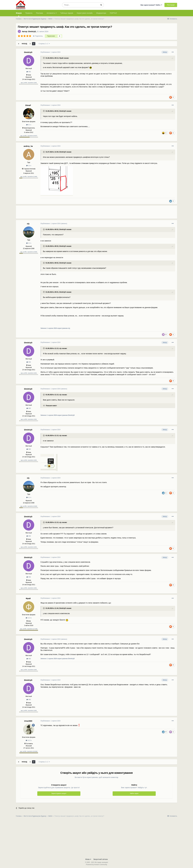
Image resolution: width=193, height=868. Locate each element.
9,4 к (29, 125)
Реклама (40, 13)
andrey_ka (28, 146)
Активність (52, 13)
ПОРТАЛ (113, 13)
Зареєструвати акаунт (59, 793)
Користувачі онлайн (85, 13)
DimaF (28, 105)
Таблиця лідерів (67, 13)
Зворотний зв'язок (101, 859)
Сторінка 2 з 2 (44, 44)
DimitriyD (32, 31)
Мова (88, 859)
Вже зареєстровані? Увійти (151, 5)
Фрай (61, 58)
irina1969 (28, 721)
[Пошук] (80, 5)
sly (28, 224)
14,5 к (29, 618)
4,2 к (29, 243)
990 (29, 72)
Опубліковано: (50, 52)
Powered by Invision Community (96, 865)
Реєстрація (171, 5)
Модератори (101, 13)
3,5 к (29, 166)
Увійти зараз (134, 793)
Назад (24, 44)
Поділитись (38, 36)
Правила (29, 13)
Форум (19, 14)
